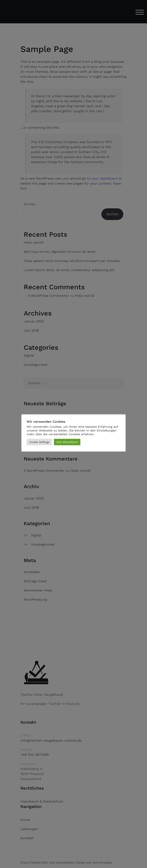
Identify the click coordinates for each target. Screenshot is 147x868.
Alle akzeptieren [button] (67, 442)
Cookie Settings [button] (39, 442)
